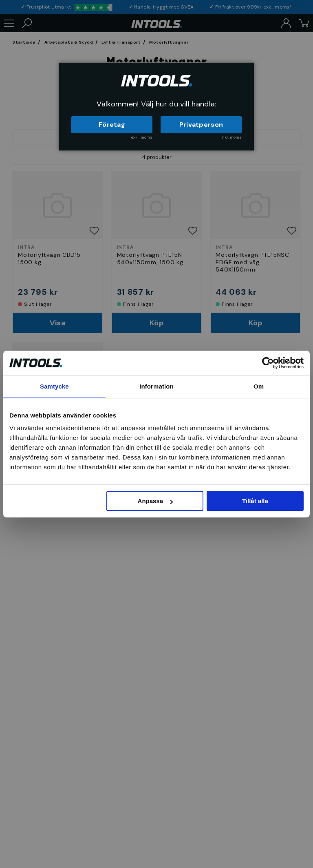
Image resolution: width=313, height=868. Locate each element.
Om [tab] (259, 386)
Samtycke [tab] (54, 386)
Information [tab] (156, 386)
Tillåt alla (255, 501)
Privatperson (201, 125)
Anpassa (155, 501)
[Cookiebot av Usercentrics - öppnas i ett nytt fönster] (268, 363)
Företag (112, 125)
